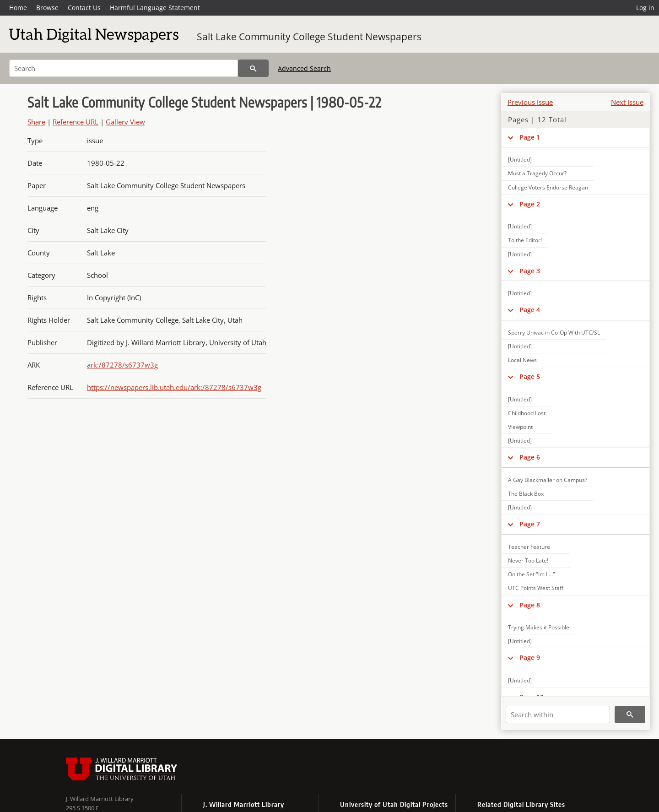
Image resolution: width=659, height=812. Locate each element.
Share (36, 122)
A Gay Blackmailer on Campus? (548, 480)
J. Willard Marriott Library (100, 799)
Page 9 (530, 658)
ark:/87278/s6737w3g (122, 365)
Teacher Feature (529, 547)
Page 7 (530, 524)
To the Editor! (525, 240)
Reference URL (76, 122)
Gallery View (125, 122)
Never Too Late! (528, 560)
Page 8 (530, 605)
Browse (47, 8)
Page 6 (530, 457)
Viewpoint (520, 427)
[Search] (124, 68)
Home (18, 8)
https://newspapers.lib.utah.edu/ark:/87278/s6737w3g (174, 387)
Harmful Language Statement (155, 8)
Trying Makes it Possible (539, 627)
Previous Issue (530, 102)
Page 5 (530, 376)
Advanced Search (304, 68)
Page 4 (530, 310)
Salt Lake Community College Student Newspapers (309, 37)
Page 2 (530, 204)
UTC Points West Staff (536, 588)
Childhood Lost (527, 413)
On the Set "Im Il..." (532, 574)
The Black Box (526, 494)
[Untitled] (520, 160)
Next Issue (627, 102)
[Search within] (558, 715)
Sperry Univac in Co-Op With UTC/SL (554, 333)
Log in (645, 8)
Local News (522, 360)
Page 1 (530, 137)
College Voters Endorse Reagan (548, 187)
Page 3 (530, 271)
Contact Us (84, 8)
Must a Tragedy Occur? (537, 173)
